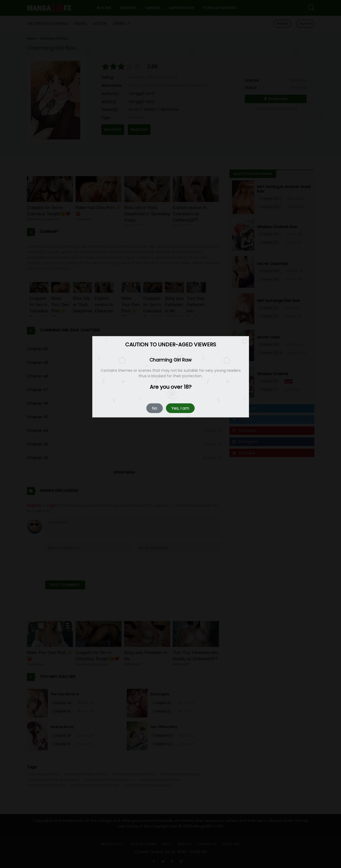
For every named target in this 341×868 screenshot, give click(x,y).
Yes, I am (180, 408)
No (155, 408)
